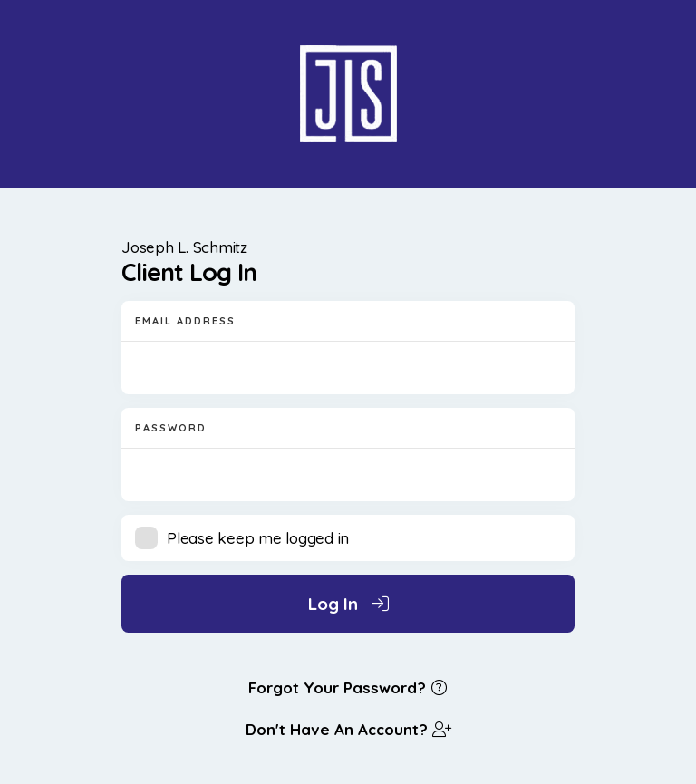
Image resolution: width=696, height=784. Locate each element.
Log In (348, 604)
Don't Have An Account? (348, 729)
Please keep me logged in (258, 538)
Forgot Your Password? (348, 687)
